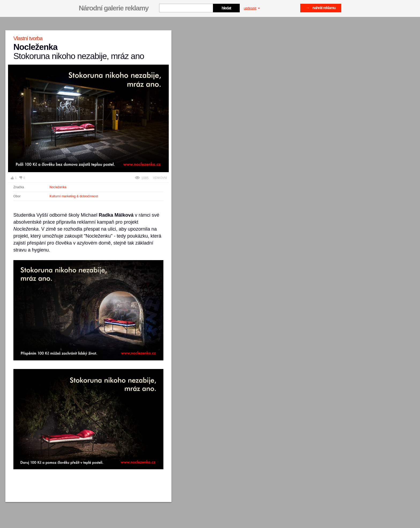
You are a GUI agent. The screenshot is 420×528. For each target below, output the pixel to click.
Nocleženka (58, 187)
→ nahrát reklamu (321, 8)
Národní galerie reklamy (114, 8)
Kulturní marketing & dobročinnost (74, 196)
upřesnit (252, 8)
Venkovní (160, 178)
